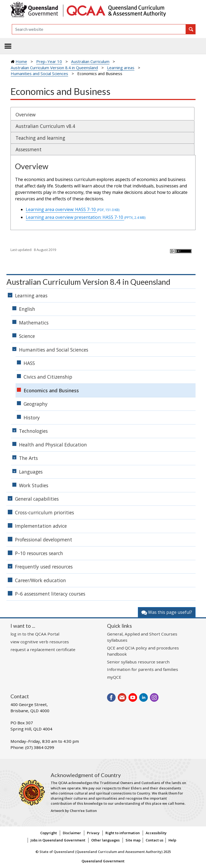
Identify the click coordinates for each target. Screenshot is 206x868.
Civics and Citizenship (48, 377)
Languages (31, 472)
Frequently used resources (44, 567)
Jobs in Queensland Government (58, 840)
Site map (133, 840)
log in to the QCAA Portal (35, 634)
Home (21, 61)
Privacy (93, 833)
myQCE (114, 677)
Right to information (123, 833)
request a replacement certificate (43, 649)
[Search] (99, 29)
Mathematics (34, 323)
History (32, 418)
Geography (36, 404)
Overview (26, 114)
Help (172, 840)
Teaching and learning (40, 138)
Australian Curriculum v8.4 (45, 126)
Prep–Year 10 (49, 61)
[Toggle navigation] (8, 46)
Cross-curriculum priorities (45, 512)
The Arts (28, 458)
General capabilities (37, 499)
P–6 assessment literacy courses (50, 594)
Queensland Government (103, 861)
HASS (29, 363)
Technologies (33, 431)
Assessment (29, 149)
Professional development (44, 540)
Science (27, 336)
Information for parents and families (143, 669)
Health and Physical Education (53, 445)
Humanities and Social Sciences (39, 73)
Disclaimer (72, 833)
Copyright (49, 833)
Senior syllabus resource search (138, 662)
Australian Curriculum (90, 61)
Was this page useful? (167, 612)
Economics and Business (51, 390)
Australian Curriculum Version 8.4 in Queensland (54, 68)
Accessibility (156, 833)
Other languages (105, 840)
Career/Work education (41, 580)
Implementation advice (41, 526)
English (27, 309)
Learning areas (121, 68)
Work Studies (34, 485)
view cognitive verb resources (40, 642)
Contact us (154, 840)
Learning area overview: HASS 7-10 (73, 209)
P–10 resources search (39, 553)
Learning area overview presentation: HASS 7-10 (86, 217)
